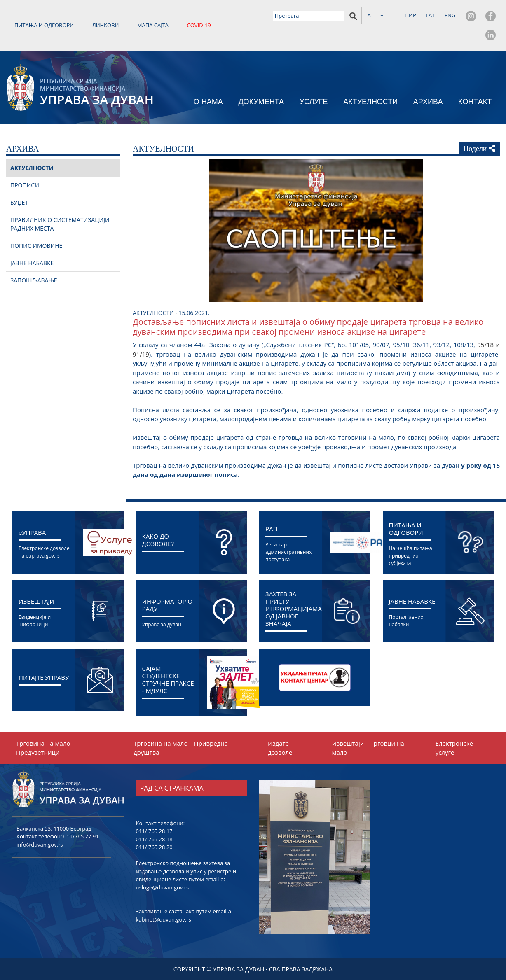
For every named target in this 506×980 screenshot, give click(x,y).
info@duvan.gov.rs (40, 845)
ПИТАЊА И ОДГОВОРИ (44, 25)
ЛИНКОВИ (106, 25)
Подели (479, 149)
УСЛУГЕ (314, 102)
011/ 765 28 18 (154, 839)
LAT (430, 15)
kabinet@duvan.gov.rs (164, 919)
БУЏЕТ (19, 202)
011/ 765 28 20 (154, 847)
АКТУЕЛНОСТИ (370, 102)
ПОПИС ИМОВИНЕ (36, 246)
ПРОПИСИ (25, 185)
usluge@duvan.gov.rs (163, 887)
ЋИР (411, 15)
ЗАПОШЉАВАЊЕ (34, 280)
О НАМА (208, 102)
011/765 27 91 (81, 836)
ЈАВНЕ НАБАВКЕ (32, 263)
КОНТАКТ (475, 102)
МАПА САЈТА (153, 25)
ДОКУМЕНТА (261, 102)
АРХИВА (428, 102)
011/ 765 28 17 (154, 831)
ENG (450, 15)
